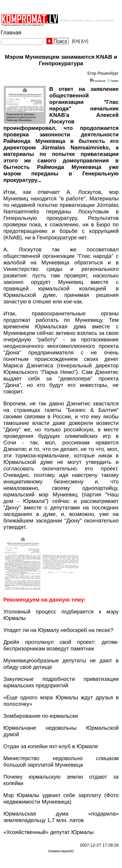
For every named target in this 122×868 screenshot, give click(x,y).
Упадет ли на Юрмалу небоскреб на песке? (58, 630)
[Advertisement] (50, 7)
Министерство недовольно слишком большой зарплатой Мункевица (61, 762)
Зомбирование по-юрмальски (41, 716)
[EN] (76, 41)
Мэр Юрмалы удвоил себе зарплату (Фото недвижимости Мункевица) (61, 798)
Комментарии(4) (61, 851)
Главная (11, 33)
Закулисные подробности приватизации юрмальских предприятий (61, 682)
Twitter (115, 81)
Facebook (99, 81)
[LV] (85, 41)
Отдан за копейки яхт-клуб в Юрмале (51, 746)
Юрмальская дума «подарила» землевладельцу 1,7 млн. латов (61, 817)
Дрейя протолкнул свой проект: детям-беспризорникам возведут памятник (61, 645)
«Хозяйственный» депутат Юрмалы (49, 832)
